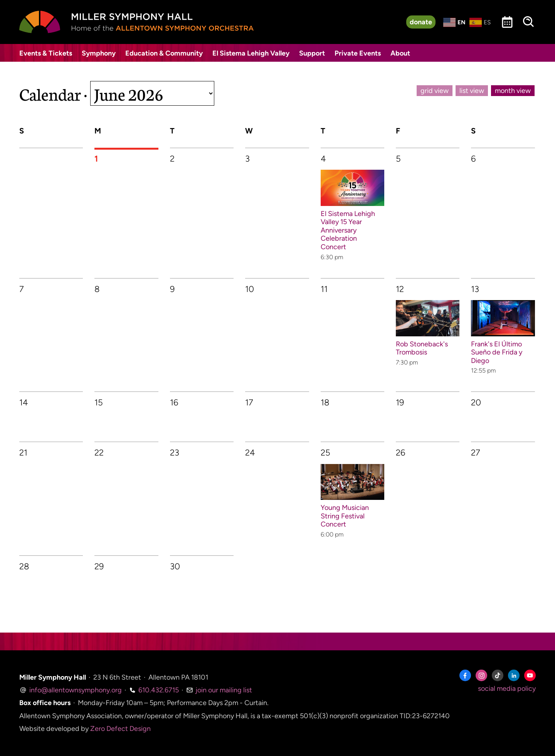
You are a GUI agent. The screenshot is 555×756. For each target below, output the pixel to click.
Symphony (99, 53)
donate (421, 22)
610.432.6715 (154, 690)
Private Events (358, 53)
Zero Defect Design (120, 729)
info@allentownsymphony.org (71, 690)
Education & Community (164, 53)
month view (513, 91)
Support (312, 53)
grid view (435, 91)
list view (472, 91)
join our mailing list (219, 690)
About (400, 53)
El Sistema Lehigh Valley (251, 53)
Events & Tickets (46, 53)
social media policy (507, 688)
